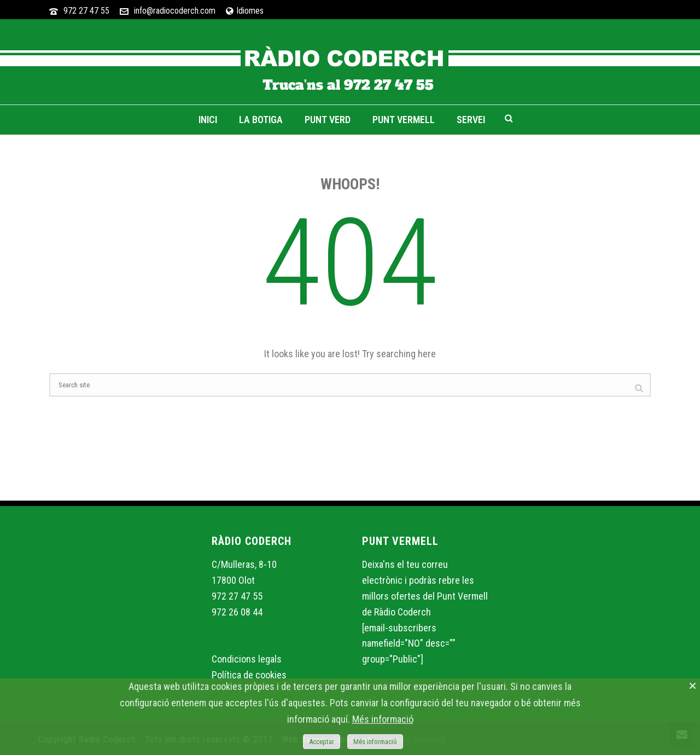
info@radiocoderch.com (175, 11)
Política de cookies (249, 675)
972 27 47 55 (86, 11)
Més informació (383, 719)
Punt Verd (328, 120)
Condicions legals (247, 659)
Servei (471, 120)
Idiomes (245, 11)
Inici (208, 120)
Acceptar (322, 742)
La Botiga (261, 120)
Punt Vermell (404, 120)
